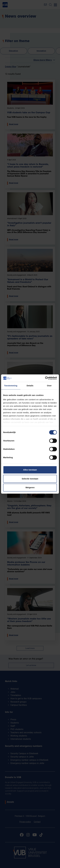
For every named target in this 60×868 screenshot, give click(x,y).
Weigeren (30, 487)
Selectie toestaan (30, 479)
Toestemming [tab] (11, 386)
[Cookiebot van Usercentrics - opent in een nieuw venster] (45, 378)
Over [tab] (49, 386)
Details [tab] (30, 386)
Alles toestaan (30, 470)
